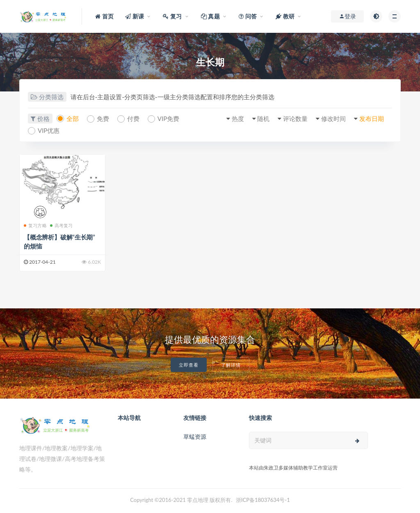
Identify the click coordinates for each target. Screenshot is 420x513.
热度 (238, 119)
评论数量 (295, 119)
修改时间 (333, 119)
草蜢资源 (195, 437)
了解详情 (231, 365)
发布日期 (372, 119)
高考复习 (62, 225)
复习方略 (35, 225)
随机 (263, 119)
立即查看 (189, 365)
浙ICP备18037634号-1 (263, 500)
